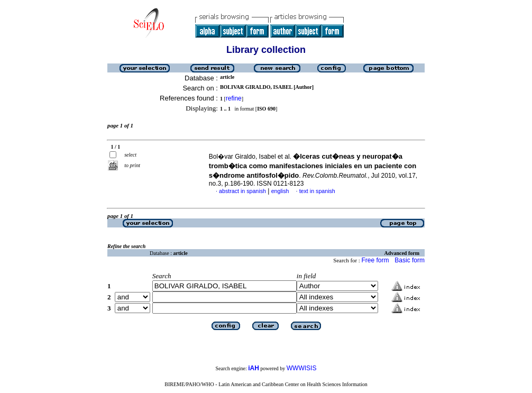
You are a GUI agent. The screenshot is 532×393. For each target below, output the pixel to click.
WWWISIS (302, 368)
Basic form (410, 260)
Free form (375, 260)
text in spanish (317, 191)
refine (234, 98)
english (280, 191)
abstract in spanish (242, 191)
